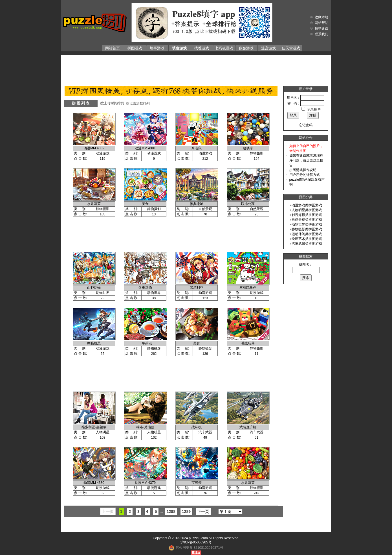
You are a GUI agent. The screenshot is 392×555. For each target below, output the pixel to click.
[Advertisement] (196, 69)
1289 (186, 512)
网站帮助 (321, 23)
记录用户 (314, 110)
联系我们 (321, 34)
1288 (171, 512)
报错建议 (321, 29)
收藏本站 (321, 17)
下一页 (203, 512)
